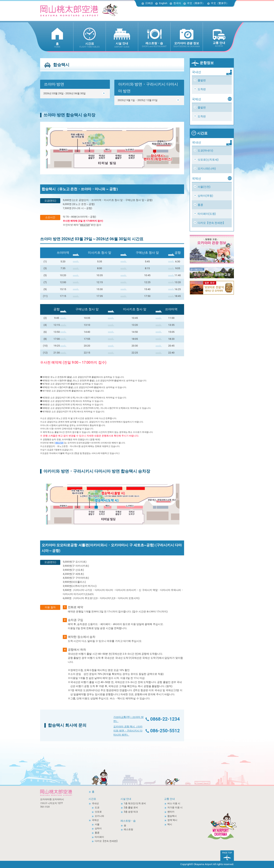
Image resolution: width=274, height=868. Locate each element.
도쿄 (97, 807)
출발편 (202, 80)
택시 (170, 824)
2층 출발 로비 (131, 807)
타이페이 (99, 837)
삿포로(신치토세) (208, 160)
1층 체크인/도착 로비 (135, 803)
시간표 (199, 133)
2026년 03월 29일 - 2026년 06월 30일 (74, 93)
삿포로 (98, 812)
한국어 (177, 3)
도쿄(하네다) (205, 150)
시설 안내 (126, 799)
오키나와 (99, 816)
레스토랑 (128, 829)
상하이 (98, 828)
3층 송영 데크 (131, 812)
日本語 (149, 3)
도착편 (202, 89)
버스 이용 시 (174, 803)
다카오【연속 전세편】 (212, 223)
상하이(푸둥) (205, 196)
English (163, 3)
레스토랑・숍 (128, 821)
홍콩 (200, 205)
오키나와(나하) (207, 169)
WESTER (85, 225)
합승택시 (172, 816)
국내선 (95, 803)
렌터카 (171, 812)
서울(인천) (204, 187)
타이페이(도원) (207, 214)
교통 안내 (169, 799)
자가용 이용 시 (175, 807)
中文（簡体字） (196, 3)
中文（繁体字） (220, 3)
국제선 (95, 820)
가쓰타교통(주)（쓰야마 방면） (128, 719)
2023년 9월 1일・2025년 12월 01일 (149, 100)
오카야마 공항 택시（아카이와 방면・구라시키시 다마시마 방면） (128, 731)
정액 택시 (172, 820)
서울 (97, 824)
